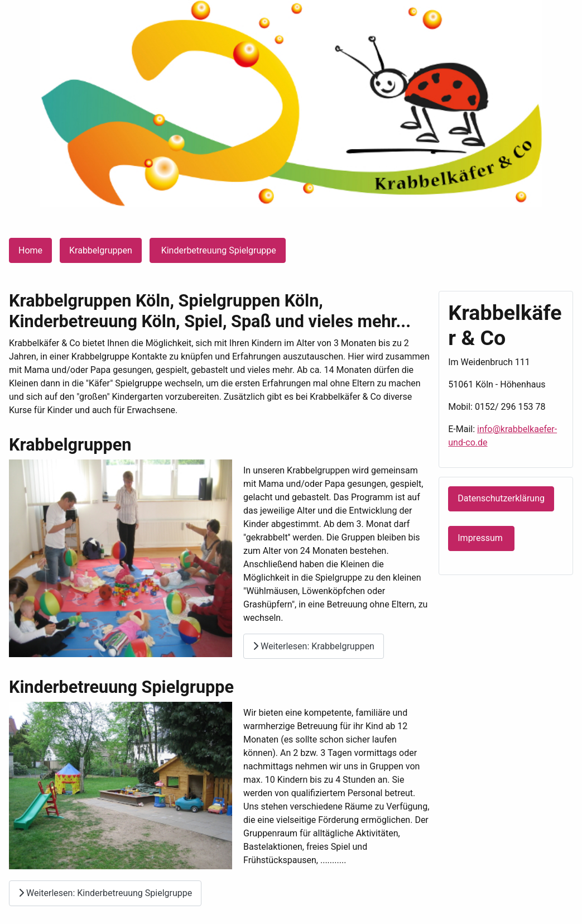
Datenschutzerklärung (501, 498)
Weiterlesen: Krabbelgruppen (314, 646)
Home (30, 250)
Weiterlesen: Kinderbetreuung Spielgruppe (105, 893)
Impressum (481, 538)
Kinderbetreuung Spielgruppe (218, 250)
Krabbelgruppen (101, 250)
